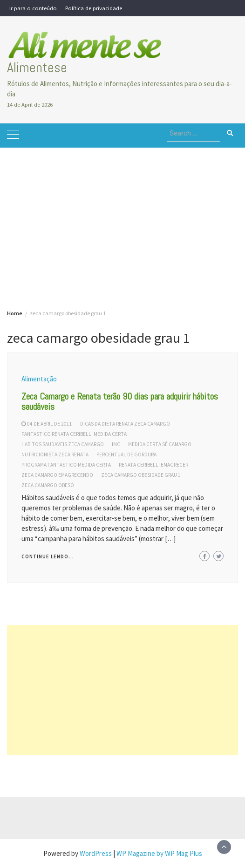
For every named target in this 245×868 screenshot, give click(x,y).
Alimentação (39, 379)
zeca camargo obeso (48, 485)
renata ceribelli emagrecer (153, 465)
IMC (116, 444)
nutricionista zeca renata (55, 454)
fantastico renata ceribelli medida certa (74, 434)
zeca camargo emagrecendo (57, 475)
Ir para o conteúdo (33, 8)
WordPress (96, 853)
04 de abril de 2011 (50, 424)
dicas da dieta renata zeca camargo (125, 424)
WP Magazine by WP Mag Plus (159, 853)
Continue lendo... (48, 556)
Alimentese (37, 68)
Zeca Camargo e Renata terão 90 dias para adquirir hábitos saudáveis (120, 401)
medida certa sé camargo (160, 444)
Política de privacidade (94, 8)
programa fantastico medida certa (66, 465)
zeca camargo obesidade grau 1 (141, 475)
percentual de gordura (126, 454)
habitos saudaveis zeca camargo (63, 444)
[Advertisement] (122, 213)
